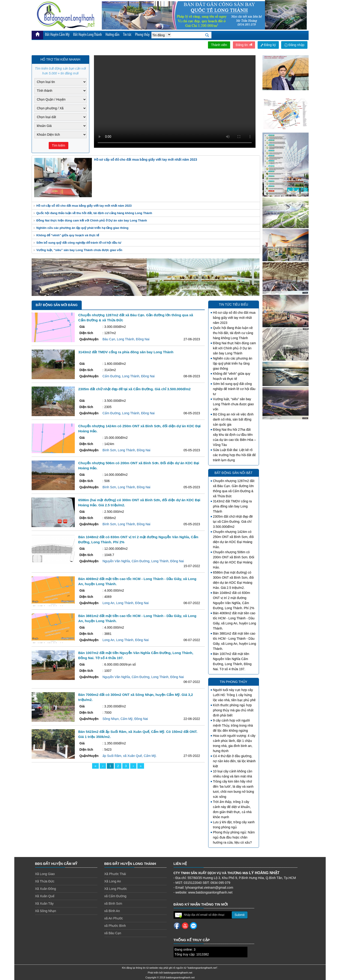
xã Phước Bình (115, 926)
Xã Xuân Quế (45, 896)
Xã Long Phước (116, 889)
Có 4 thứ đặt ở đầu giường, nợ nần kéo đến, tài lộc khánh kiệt (234, 761)
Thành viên (219, 45)
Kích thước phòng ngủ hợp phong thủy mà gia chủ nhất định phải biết (233, 710)
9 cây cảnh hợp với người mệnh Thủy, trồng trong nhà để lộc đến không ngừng (233, 725)
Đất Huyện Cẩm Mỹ (57, 35)
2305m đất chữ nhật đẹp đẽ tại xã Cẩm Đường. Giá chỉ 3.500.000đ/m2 (233, 522)
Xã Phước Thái (115, 874)
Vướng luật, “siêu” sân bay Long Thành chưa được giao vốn (79, 250)
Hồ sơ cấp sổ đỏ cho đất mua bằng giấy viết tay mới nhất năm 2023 (84, 206)
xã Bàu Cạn (113, 933)
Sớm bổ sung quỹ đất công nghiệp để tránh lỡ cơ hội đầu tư (79, 243)
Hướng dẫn (112, 35)
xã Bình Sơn (113, 903)
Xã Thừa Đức (45, 881)
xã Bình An (112, 911)
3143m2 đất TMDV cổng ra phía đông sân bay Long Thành (232, 506)
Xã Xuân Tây (44, 903)
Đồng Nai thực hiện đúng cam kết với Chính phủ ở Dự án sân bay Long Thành (92, 220)
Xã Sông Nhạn (46, 911)
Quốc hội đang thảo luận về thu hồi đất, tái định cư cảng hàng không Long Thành (94, 213)
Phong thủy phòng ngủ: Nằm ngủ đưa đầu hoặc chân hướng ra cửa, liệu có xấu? (234, 837)
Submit (240, 915)
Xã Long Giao (45, 874)
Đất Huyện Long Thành (87, 35)
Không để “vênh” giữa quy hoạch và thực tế (68, 235)
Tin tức (127, 35)
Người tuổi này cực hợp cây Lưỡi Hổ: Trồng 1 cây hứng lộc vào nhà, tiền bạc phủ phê (234, 695)
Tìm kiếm (59, 145)
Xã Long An (113, 881)
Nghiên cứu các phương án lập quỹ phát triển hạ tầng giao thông (83, 228)
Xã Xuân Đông (46, 889)
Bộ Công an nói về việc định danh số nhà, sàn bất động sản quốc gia (233, 419)
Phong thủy (142, 35)
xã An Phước (114, 918)
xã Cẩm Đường (115, 896)
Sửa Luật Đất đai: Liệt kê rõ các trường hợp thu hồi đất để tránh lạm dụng (235, 455)
